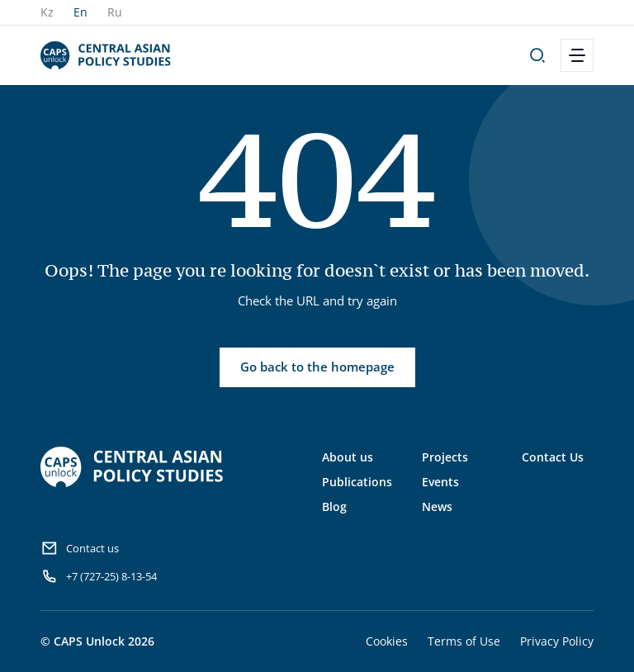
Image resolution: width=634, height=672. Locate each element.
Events (440, 482)
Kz (47, 12)
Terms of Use (464, 641)
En (80, 12)
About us (348, 457)
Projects (445, 457)
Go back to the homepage (317, 367)
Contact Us (553, 457)
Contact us (80, 548)
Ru (115, 12)
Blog (334, 506)
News (437, 506)
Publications (357, 482)
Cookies (387, 641)
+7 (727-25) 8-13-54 (99, 576)
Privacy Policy (557, 641)
